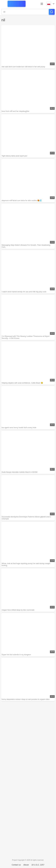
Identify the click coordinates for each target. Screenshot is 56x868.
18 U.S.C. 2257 (38, 865)
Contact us (16, 865)
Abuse (26, 865)
